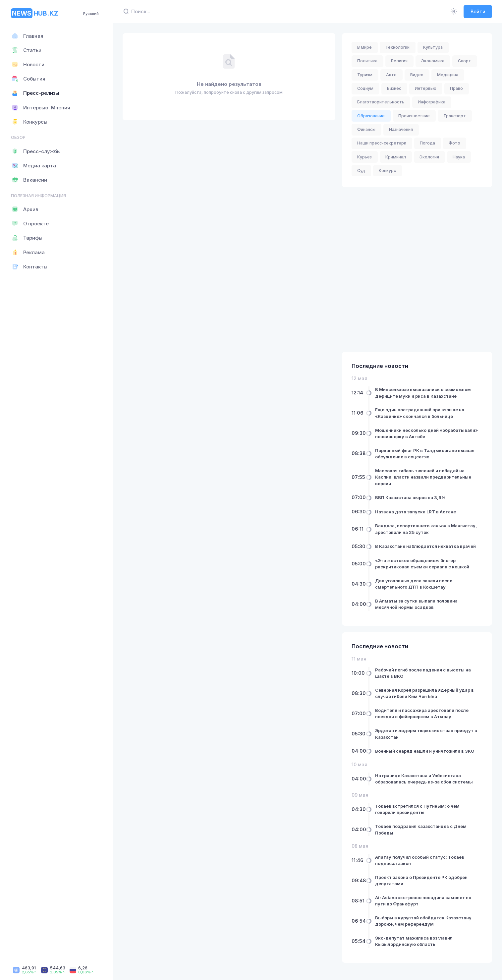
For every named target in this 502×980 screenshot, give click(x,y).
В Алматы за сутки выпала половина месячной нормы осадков (416, 604)
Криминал (396, 157)
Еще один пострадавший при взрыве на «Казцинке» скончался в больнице (420, 413)
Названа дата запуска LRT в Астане (416, 512)
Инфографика (432, 102)
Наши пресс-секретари (382, 143)
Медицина (448, 75)
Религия (399, 61)
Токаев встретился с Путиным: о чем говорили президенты (417, 809)
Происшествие (414, 116)
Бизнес (394, 88)
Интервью (426, 88)
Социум (365, 88)
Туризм (365, 75)
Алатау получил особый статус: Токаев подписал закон (420, 860)
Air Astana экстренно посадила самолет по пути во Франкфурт (423, 900)
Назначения (401, 129)
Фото (454, 143)
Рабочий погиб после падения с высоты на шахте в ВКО (423, 673)
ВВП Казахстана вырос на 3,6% (410, 497)
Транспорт (455, 116)
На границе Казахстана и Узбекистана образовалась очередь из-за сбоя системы (424, 778)
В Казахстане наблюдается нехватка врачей (425, 546)
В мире (364, 47)
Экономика (433, 61)
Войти (478, 11)
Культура (433, 47)
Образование (371, 116)
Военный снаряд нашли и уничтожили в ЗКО (425, 751)
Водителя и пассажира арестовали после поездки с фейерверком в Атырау (422, 714)
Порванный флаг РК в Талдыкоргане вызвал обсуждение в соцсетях (425, 453)
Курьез (364, 157)
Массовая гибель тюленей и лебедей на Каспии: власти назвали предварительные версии (423, 477)
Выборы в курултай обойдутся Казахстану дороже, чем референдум (423, 921)
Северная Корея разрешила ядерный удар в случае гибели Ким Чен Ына (424, 693)
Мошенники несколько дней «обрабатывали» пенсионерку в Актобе (426, 433)
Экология (429, 157)
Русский (91, 14)
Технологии (397, 47)
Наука (459, 157)
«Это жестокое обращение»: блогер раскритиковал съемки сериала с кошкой (422, 563)
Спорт (465, 61)
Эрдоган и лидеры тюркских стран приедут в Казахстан (426, 734)
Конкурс (387, 171)
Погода (427, 143)
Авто (391, 75)
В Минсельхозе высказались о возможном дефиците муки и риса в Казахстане (423, 393)
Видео (417, 75)
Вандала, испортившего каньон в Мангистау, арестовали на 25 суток (426, 529)
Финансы (366, 129)
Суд (361, 171)
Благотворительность (381, 102)
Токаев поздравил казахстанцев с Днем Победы (421, 830)
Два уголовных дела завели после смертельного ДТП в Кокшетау (414, 584)
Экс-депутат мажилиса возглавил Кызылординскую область (414, 941)
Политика (367, 61)
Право (456, 88)
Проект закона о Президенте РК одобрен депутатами (421, 880)
